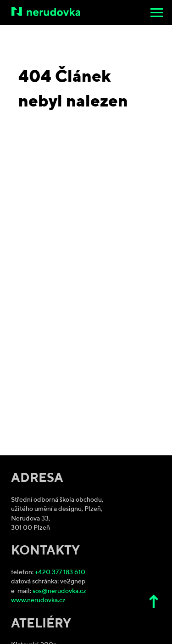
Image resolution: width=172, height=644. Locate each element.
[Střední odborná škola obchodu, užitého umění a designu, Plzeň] (87, 11)
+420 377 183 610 (60, 573)
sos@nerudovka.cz (59, 591)
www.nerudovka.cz (38, 601)
